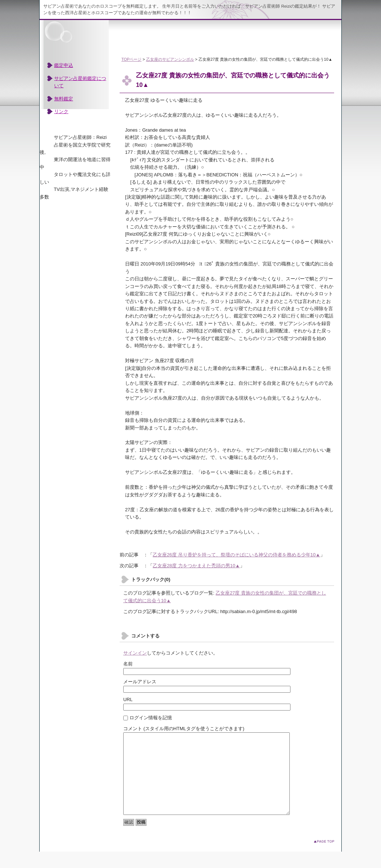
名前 (128, 664)
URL (128, 699)
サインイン (135, 653)
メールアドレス (140, 682)
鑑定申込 (64, 65)
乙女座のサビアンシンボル (170, 59)
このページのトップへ (324, 858)
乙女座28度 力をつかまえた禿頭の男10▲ (196, 566)
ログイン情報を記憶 (148, 718)
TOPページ (131, 59)
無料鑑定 (64, 99)
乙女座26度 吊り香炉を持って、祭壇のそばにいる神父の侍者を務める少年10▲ (236, 555)
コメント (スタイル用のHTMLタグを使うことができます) (184, 729)
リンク (61, 111)
